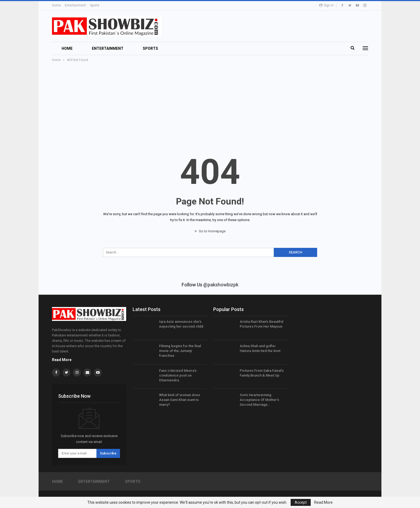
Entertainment (75, 5)
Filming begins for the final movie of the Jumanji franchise (180, 351)
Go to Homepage (210, 231)
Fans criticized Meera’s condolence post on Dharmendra (178, 375)
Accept (301, 502)
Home (56, 5)
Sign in (327, 5)
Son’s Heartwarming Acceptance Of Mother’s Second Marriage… (259, 400)
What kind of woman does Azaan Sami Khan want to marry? (180, 400)
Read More (62, 360)
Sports (95, 5)
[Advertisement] (210, 103)
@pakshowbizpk (221, 285)
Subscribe (108, 453)
